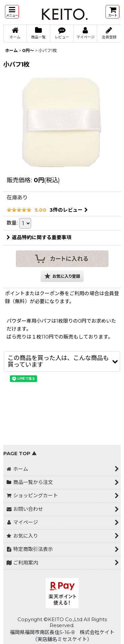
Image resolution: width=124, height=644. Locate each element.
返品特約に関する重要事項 (39, 238)
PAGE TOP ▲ (20, 454)
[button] (12, 12)
